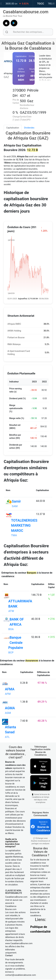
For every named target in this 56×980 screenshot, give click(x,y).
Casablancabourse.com (26, 12)
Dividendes (29, 128)
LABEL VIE (12, 4)
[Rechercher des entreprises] (28, 32)
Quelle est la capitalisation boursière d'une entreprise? (12, 867)
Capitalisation (13, 128)
